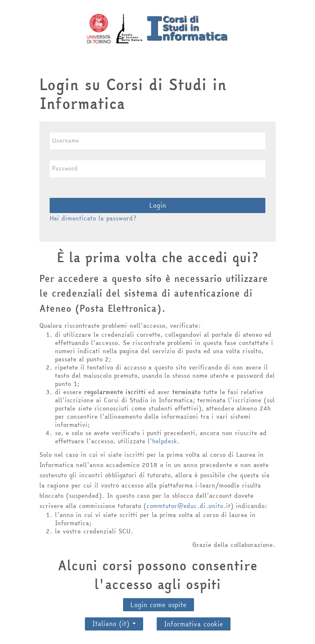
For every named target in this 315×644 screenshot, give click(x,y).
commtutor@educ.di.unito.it (188, 506)
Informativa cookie (194, 624)
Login (158, 205)
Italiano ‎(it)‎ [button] (114, 621)
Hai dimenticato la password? (93, 218)
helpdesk (164, 441)
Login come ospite (159, 605)
